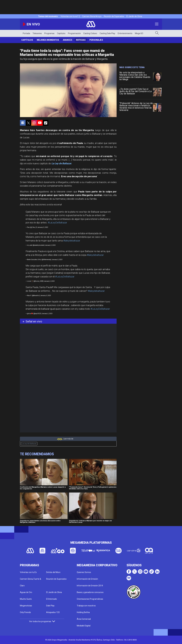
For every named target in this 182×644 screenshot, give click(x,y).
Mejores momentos (48, 40)
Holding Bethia (83, 612)
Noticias (81, 40)
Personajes (96, 40)
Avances (68, 40)
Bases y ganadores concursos (90, 592)
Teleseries (37, 33)
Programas (49, 33)
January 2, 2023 (49, 281)
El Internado (52, 599)
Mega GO (139, 33)
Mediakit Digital (84, 626)
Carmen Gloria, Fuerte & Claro (30, 582)
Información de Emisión (87, 579)
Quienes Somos (84, 572)
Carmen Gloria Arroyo (92, 16)
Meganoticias (26, 606)
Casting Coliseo (90, 33)
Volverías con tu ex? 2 (70, 16)
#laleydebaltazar (72, 241)
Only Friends (25, 612)
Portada (26, 33)
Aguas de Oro (26, 592)
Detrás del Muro (53, 572)
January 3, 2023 (43, 227)
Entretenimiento (125, 33)
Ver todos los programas (42, 621)
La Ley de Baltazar (29, 444)
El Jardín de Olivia (134, 16)
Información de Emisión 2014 (90, 586)
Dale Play (50, 606)
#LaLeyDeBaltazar (57, 223)
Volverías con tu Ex (28, 572)
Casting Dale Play (107, 33)
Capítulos (61, 33)
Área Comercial (84, 619)
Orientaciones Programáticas (90, 599)
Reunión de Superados (114, 16)
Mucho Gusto (26, 599)
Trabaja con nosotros (86, 606)
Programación (74, 33)
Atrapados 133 (53, 612)
